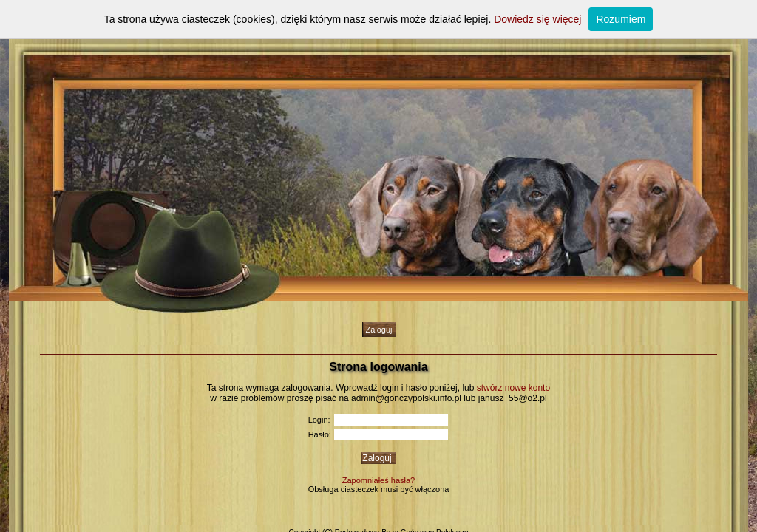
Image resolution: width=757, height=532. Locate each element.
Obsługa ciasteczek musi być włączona (379, 489)
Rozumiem (621, 19)
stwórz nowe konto (513, 388)
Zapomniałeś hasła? (378, 480)
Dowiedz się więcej (537, 19)
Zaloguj (378, 330)
